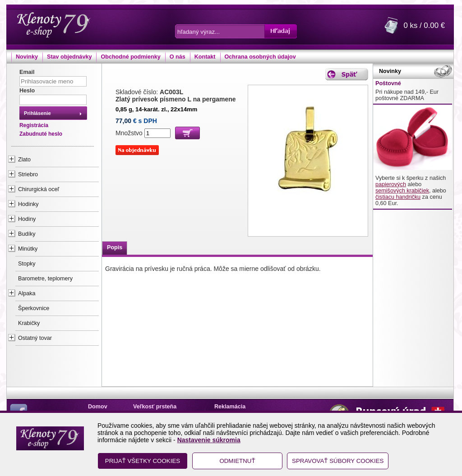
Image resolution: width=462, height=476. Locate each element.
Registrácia (34, 125)
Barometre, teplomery (45, 279)
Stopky (27, 264)
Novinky (27, 57)
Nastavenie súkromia (209, 440)
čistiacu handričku (398, 197)
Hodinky (28, 204)
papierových (391, 184)
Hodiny (27, 219)
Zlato (24, 160)
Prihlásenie (37, 113)
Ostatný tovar (35, 338)
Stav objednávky (69, 57)
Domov (98, 407)
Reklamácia (230, 407)
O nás (178, 57)
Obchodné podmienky (130, 57)
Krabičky (29, 323)
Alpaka (27, 293)
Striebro (28, 174)
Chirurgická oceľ (39, 189)
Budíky (27, 234)
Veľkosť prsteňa (155, 407)
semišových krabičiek (402, 191)
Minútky (28, 249)
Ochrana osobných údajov (260, 57)
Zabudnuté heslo (41, 134)
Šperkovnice (34, 308)
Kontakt (205, 57)
